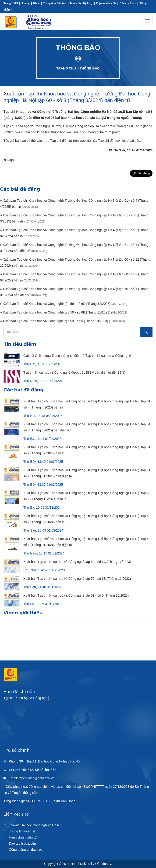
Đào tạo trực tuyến (22, 843)
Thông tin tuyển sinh (24, 831)
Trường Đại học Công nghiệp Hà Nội (35, 825)
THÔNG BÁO (90, 68)
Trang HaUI (11, 3)
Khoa (36, 3)
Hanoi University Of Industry (91, 864)
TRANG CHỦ (66, 68)
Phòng (26, 3)
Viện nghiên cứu (106, 3)
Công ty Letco (128, 3)
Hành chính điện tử (23, 837)
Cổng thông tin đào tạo (25, 850)
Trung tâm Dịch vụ (81, 3)
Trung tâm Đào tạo (54, 3)
